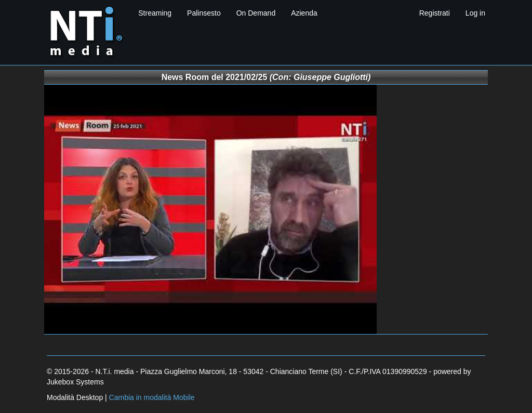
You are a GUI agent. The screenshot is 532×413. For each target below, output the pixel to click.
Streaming (155, 13)
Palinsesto (204, 13)
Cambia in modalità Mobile (152, 397)
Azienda (304, 13)
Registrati (435, 13)
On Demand (256, 13)
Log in (475, 13)
